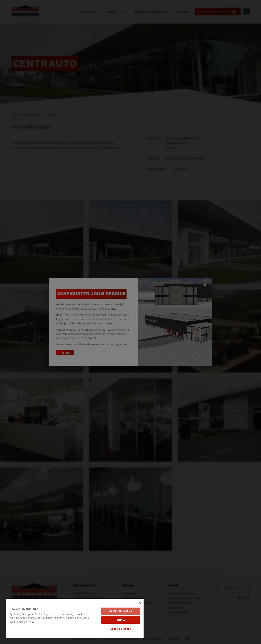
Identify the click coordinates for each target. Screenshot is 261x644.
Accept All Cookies (121, 611)
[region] (75, 618)
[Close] (140, 603)
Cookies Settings (121, 629)
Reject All (121, 620)
